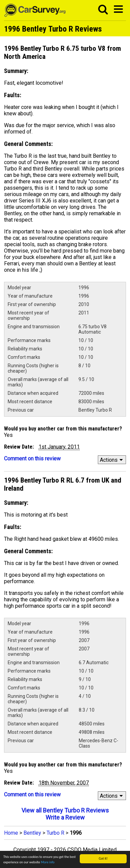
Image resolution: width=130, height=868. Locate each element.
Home (11, 833)
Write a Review (65, 817)
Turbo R (55, 833)
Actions (112, 460)
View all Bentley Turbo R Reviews (65, 810)
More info (48, 862)
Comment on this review (32, 459)
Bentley (32, 833)
